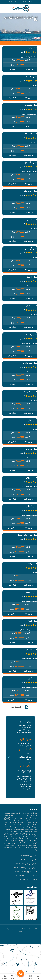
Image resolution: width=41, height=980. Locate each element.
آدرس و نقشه (28, 69)
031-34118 (26, 2)
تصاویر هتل (12, 69)
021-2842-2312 (14, 2)
